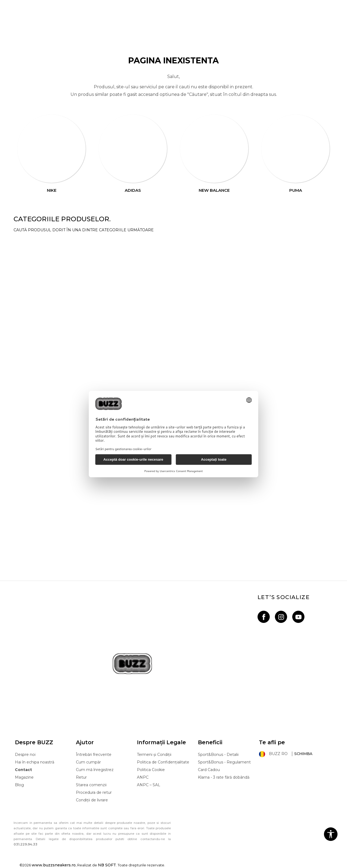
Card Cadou (209, 770)
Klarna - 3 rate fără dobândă (224, 777)
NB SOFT (107, 865)
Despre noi (25, 755)
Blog (19, 785)
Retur (81, 777)
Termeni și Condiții (154, 755)
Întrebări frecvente (94, 755)
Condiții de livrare (92, 800)
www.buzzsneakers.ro (54, 865)
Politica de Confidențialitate (163, 762)
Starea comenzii (91, 785)
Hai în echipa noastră (35, 762)
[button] (331, 834)
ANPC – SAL (149, 785)
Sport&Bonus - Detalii (218, 755)
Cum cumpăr (88, 762)
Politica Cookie (151, 770)
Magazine (24, 777)
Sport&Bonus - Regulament (224, 762)
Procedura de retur (94, 792)
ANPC (143, 777)
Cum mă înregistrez (95, 770)
